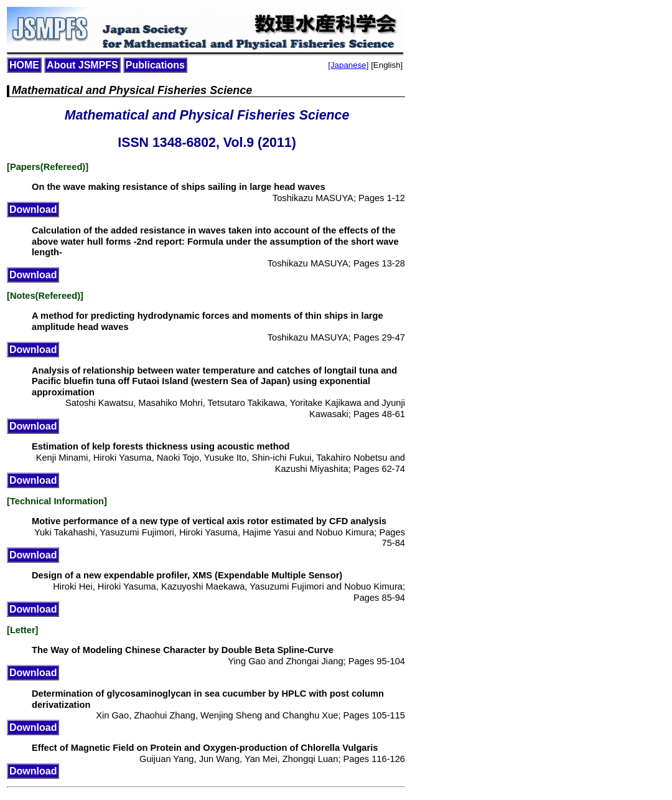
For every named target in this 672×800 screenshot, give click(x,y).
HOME (24, 65)
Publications (155, 65)
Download (33, 209)
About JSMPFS (82, 65)
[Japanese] (348, 65)
